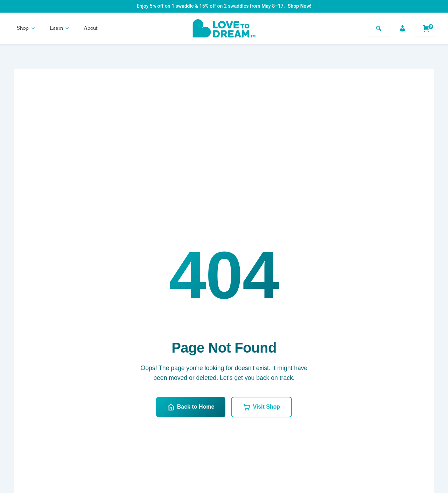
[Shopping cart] (426, 28)
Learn (60, 28)
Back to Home (191, 407)
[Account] (402, 28)
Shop (26, 28)
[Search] (379, 28)
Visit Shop (261, 407)
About (91, 28)
